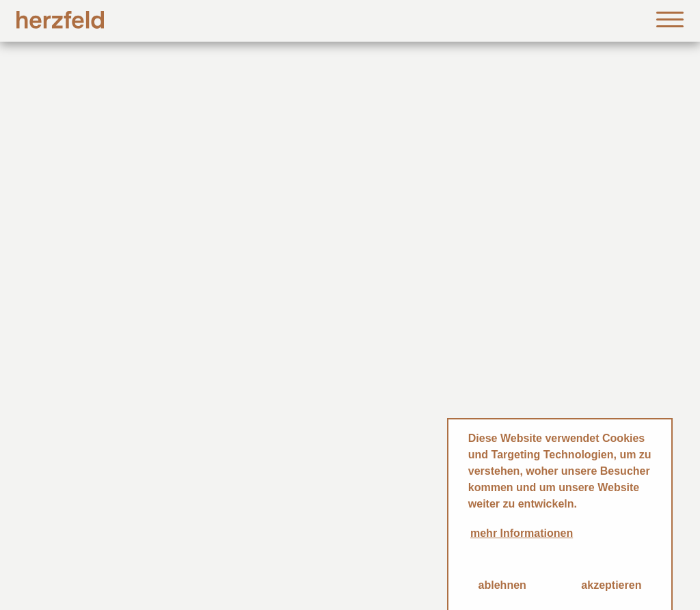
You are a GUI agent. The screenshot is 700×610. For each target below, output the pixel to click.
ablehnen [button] (502, 585)
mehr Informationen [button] (522, 533)
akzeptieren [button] (611, 585)
